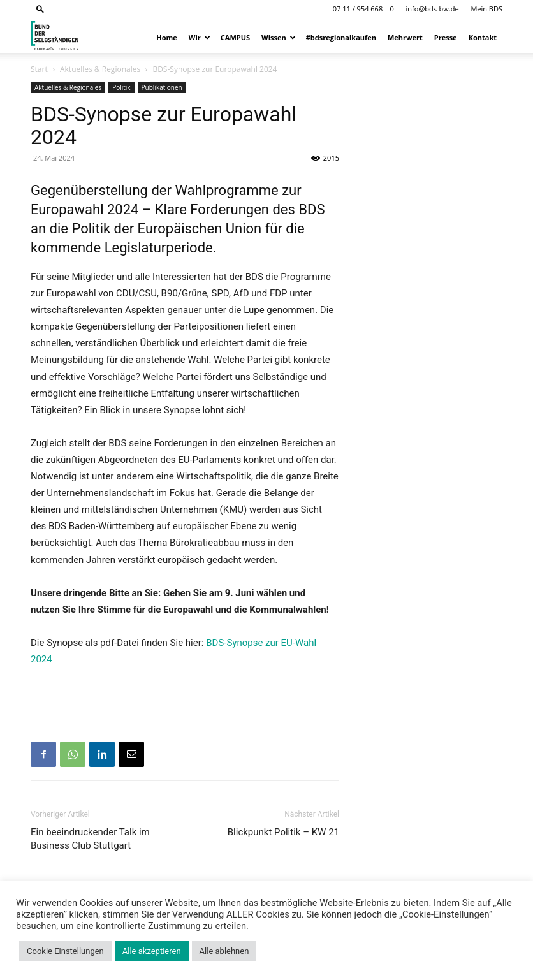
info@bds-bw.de (433, 9)
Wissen (279, 37)
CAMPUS (235, 37)
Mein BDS (486, 9)
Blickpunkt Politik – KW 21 (283, 832)
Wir (200, 37)
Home (167, 37)
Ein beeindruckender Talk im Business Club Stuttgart (90, 839)
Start (39, 69)
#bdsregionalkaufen (341, 37)
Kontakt (483, 37)
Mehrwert (405, 37)
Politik (121, 87)
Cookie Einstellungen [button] (65, 951)
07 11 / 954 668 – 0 (363, 9)
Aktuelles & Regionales (100, 69)
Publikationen (162, 87)
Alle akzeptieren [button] (152, 951)
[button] (40, 9)
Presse (446, 37)
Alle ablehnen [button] (224, 951)
